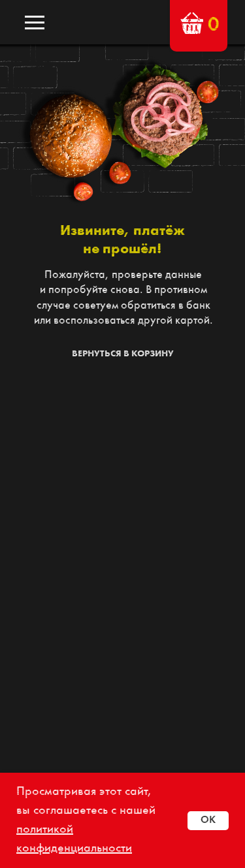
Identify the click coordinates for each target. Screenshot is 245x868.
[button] (192, 23)
